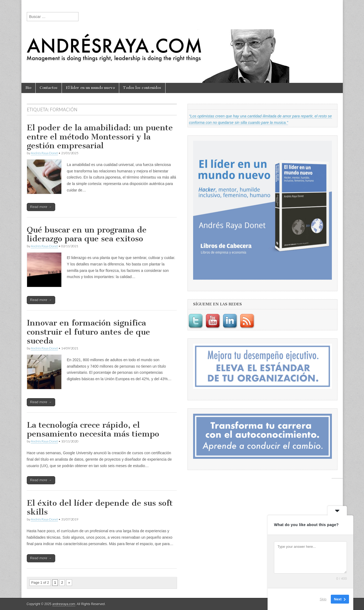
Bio (28, 88)
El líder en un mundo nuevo (90, 88)
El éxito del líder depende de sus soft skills (100, 508)
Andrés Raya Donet (44, 153)
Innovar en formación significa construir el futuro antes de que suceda (88, 332)
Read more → (41, 207)
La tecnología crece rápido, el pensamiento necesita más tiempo (93, 430)
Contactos (49, 88)
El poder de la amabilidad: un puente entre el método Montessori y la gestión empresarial (100, 137)
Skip (323, 599)
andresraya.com (64, 604)
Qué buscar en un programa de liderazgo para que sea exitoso (87, 234)
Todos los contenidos (142, 88)
